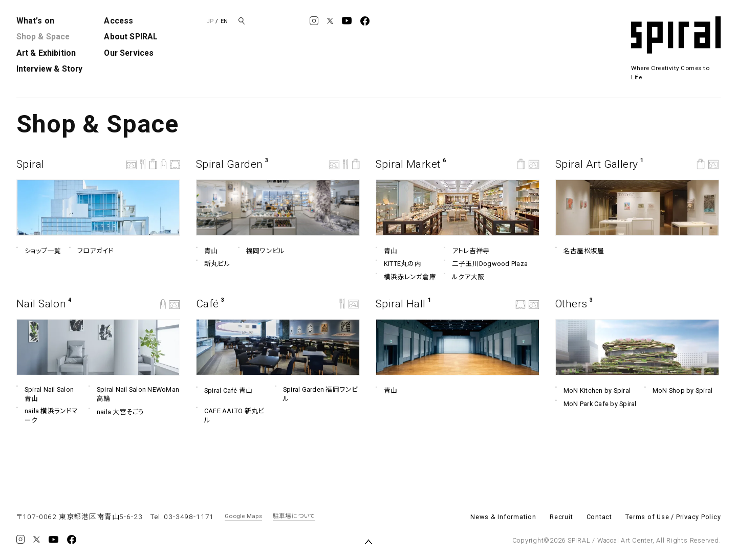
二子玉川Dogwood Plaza (486, 264)
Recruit (561, 517)
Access (118, 21)
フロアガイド (91, 251)
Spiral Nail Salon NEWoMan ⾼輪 (134, 394)
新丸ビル (213, 264)
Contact (599, 517)
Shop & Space (43, 37)
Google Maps (243, 516)
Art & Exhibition (46, 53)
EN (224, 21)
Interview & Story (50, 69)
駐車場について (294, 516)
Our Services (129, 53)
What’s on (35, 21)
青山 (207, 251)
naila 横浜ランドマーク (47, 415)
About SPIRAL (131, 37)
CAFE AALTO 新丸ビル (230, 415)
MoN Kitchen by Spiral (593, 391)
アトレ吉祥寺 (467, 251)
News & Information (503, 517)
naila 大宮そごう (116, 412)
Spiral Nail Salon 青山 (45, 394)
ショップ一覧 (39, 251)
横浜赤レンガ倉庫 (406, 277)
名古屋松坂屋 (580, 251)
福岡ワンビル (261, 251)
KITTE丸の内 (398, 264)
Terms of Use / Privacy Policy (673, 517)
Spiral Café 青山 (224, 391)
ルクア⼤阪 (464, 277)
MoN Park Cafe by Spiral (596, 404)
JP (210, 21)
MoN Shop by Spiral (678, 391)
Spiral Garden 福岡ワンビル (317, 394)
